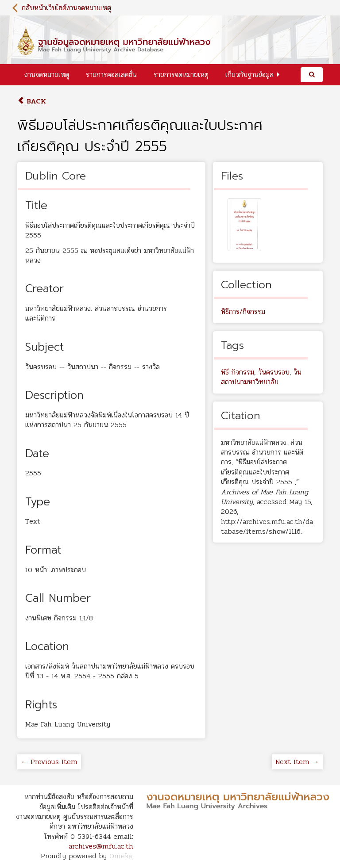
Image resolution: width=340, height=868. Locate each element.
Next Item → (297, 762)
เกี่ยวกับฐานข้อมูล (249, 75)
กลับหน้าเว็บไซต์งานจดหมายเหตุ (66, 8)
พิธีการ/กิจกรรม (243, 312)
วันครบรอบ (274, 372)
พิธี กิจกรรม (238, 372)
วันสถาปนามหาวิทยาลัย (261, 377)
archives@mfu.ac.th (101, 846)
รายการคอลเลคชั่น (111, 75)
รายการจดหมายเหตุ (181, 75)
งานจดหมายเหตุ (47, 75)
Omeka (121, 856)
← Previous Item (49, 762)
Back (32, 101)
